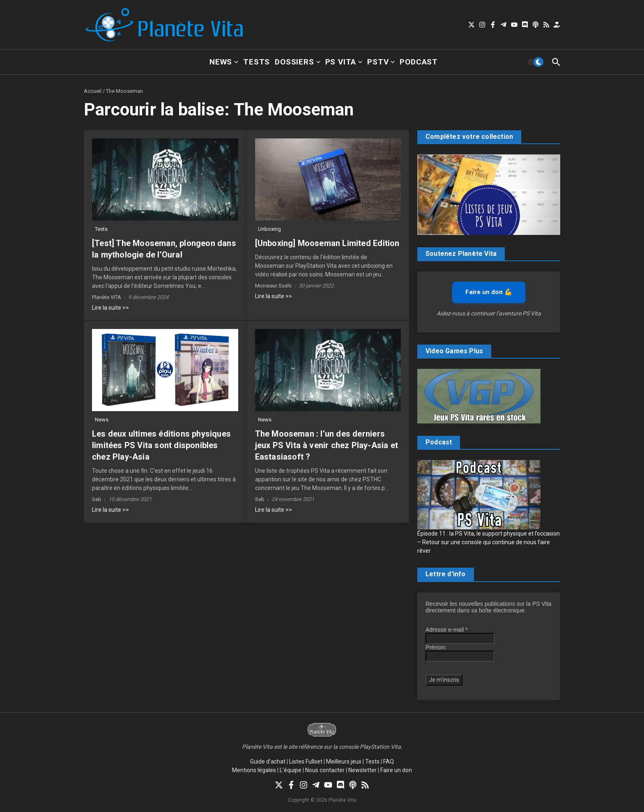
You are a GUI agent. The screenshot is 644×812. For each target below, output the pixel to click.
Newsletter (362, 770)
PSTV (381, 62)
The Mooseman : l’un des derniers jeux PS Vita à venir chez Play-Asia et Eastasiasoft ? (327, 445)
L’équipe (291, 770)
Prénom (436, 647)
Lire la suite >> (110, 308)
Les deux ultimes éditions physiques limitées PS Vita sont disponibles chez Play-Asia (161, 445)
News (224, 62)
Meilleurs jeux (344, 761)
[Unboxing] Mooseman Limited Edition (327, 243)
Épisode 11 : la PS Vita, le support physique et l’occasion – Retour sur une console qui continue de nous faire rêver (489, 542)
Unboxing (269, 229)
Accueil (93, 91)
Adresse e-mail (447, 630)
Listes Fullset (306, 761)
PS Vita (344, 62)
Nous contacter (325, 770)
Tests (256, 62)
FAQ (389, 761)
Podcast (419, 62)
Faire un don (396, 770)
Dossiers (297, 62)
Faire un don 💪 (489, 292)
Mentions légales (254, 770)
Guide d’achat (268, 761)
